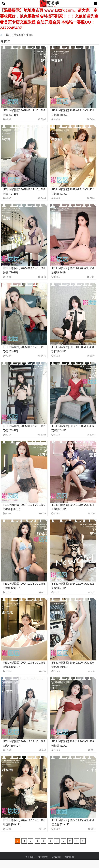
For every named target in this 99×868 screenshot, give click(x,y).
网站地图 (69, 857)
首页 (8, 35)
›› (83, 841)
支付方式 (43, 857)
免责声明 (56, 857)
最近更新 (18, 35)
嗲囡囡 (30, 35)
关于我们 (30, 857)
